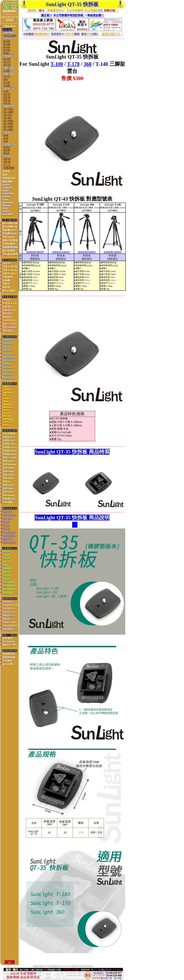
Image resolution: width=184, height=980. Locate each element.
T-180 (57, 64)
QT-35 (38, 265)
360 (88, 64)
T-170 (73, 64)
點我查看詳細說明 (35, 252)
